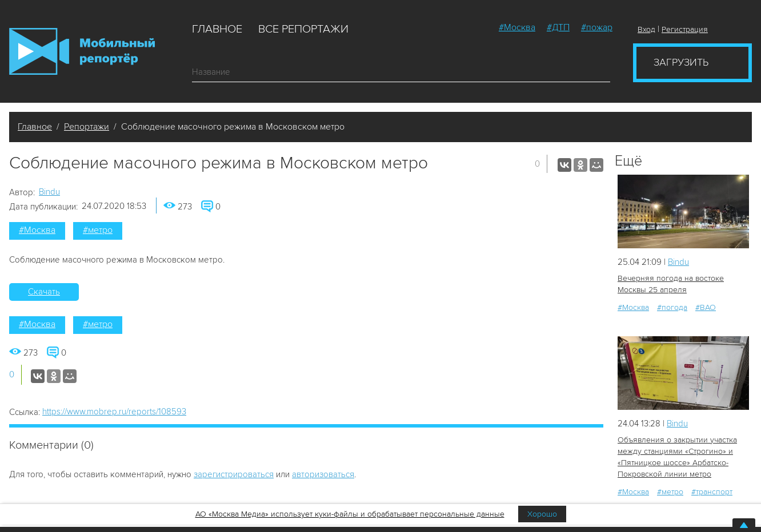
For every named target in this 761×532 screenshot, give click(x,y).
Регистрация (685, 29)
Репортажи (87, 127)
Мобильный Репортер (82, 51)
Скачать (44, 292)
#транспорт (712, 492)
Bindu (49, 192)
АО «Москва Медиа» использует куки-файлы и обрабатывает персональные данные (350, 514)
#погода (672, 307)
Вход (646, 29)
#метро (98, 230)
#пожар (597, 27)
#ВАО (706, 307)
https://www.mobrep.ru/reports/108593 (114, 412)
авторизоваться (323, 474)
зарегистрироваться (234, 474)
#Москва (517, 27)
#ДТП (558, 27)
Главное (217, 29)
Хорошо (542, 514)
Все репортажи (303, 29)
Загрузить (681, 62)
